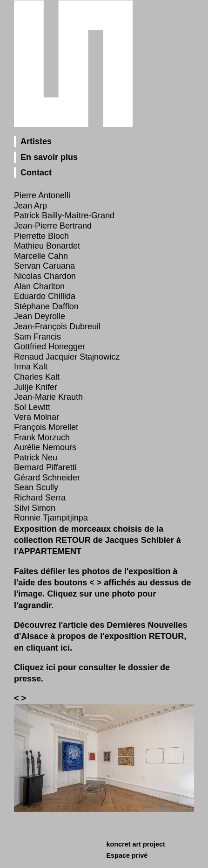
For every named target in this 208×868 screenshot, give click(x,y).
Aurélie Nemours (45, 447)
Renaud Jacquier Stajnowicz (67, 357)
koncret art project (136, 844)
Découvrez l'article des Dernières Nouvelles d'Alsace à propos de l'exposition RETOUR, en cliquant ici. (101, 636)
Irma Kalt (31, 367)
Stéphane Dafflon (46, 306)
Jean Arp (30, 206)
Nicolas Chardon (45, 276)
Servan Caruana (44, 266)
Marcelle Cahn (41, 256)
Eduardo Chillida (45, 296)
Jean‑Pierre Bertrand (53, 226)
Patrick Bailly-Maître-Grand (64, 215)
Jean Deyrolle (40, 316)
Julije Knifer (36, 387)
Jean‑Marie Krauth (48, 397)
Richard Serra (40, 498)
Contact (36, 173)
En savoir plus (49, 157)
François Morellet (46, 427)
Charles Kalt (37, 377)
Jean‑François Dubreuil (57, 326)
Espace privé (127, 855)
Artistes (36, 141)
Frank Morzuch (42, 437)
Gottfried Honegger (50, 347)
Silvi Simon (35, 508)
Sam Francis (37, 337)
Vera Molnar (37, 417)
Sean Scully (36, 487)
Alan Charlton (39, 286)
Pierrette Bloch (41, 236)
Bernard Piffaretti (45, 467)
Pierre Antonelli (42, 195)
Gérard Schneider (47, 478)
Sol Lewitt (32, 407)
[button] (18, 698)
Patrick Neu (36, 458)
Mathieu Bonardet (47, 246)
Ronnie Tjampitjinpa (51, 518)
